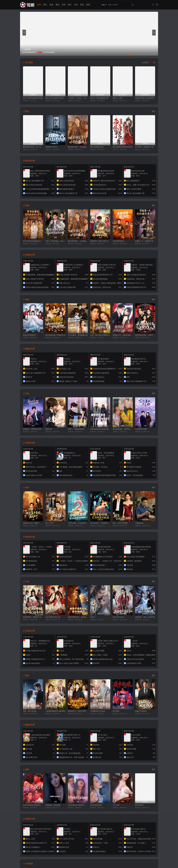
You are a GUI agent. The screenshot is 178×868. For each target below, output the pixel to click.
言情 (64, 5)
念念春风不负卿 (141, 429)
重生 (45, 5)
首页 (39, 5)
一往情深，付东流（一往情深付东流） (78, 98)
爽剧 (57, 5)
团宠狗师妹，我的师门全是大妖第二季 (33, 617)
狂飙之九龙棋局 (141, 711)
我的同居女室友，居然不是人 (145, 335)
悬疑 (82, 5)
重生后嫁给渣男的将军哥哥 (123, 147)
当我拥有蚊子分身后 (98, 711)
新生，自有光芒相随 (120, 523)
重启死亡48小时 (51, 147)
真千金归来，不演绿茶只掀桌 (100, 523)
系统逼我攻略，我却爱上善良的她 (123, 429)
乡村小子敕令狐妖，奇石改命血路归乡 (55, 241)
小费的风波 (139, 523)
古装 (76, 5)
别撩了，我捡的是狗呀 (76, 429)
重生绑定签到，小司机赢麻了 (78, 147)
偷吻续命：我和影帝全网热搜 (33, 429)
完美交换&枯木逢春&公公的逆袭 (78, 805)
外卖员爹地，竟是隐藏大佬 (78, 335)
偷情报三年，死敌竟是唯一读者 (123, 335)
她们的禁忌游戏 (96, 805)
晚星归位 (49, 429)
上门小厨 (116, 805)
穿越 (51, 5)
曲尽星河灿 (139, 805)
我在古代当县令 (118, 617)
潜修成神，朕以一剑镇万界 (145, 617)
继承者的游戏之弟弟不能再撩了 (100, 429)
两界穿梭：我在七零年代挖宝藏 (100, 241)
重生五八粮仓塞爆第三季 (99, 98)
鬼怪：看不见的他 (30, 711)
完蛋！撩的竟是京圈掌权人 (100, 335)
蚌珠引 (93, 617)
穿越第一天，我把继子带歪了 (145, 241)
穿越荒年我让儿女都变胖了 (145, 98)
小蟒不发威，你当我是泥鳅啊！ (78, 523)
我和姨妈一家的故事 (53, 805)
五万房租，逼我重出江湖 (144, 147)
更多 (153, 111)
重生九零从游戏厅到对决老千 (55, 98)
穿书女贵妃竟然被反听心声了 (33, 241)
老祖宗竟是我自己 (30, 335)
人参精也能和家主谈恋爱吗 (55, 711)
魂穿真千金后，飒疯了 (31, 523)
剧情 (88, 5)
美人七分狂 (50, 523)
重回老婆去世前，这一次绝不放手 (33, 147)
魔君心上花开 (118, 98)
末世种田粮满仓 (118, 241)
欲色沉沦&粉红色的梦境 (32, 805)
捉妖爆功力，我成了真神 (77, 711)
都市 (70, 5)
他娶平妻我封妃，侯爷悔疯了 (78, 617)
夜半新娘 (116, 711)
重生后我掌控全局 (97, 147)
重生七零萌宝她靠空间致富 (33, 98)
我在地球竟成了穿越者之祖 (55, 335)
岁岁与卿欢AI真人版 (53, 617)
